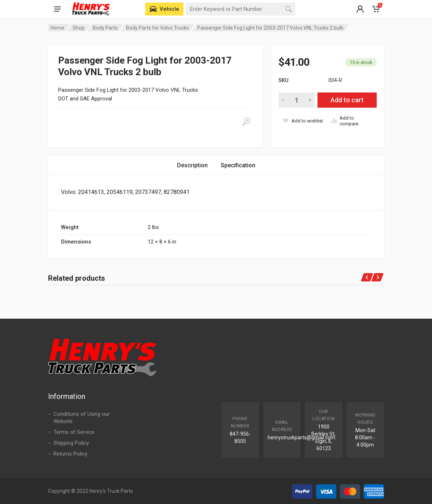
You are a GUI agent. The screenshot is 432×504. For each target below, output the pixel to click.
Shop (79, 28)
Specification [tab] (238, 165)
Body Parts (105, 28)
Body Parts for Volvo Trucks (157, 28)
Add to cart (347, 100)
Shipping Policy (71, 443)
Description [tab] (192, 165)
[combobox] (241, 9)
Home (57, 28)
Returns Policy (70, 454)
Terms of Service (74, 432)
